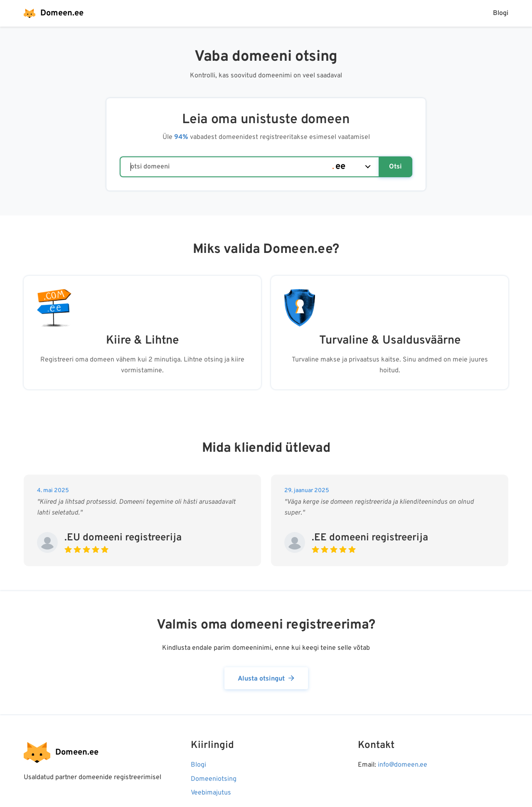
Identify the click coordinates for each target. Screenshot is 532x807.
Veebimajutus (211, 793)
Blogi (501, 13)
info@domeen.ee (403, 765)
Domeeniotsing (214, 779)
